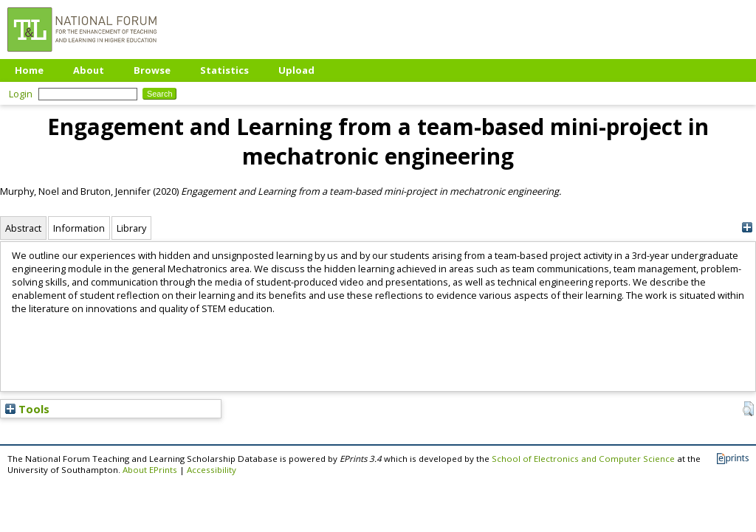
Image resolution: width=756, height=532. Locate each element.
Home (29, 70)
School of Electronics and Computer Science (583, 459)
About (89, 70)
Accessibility (212, 470)
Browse (152, 70)
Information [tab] (79, 228)
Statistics (224, 70)
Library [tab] (131, 228)
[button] (748, 409)
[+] (747, 228)
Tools (27, 409)
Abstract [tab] (23, 228)
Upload (296, 70)
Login (21, 94)
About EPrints (150, 470)
